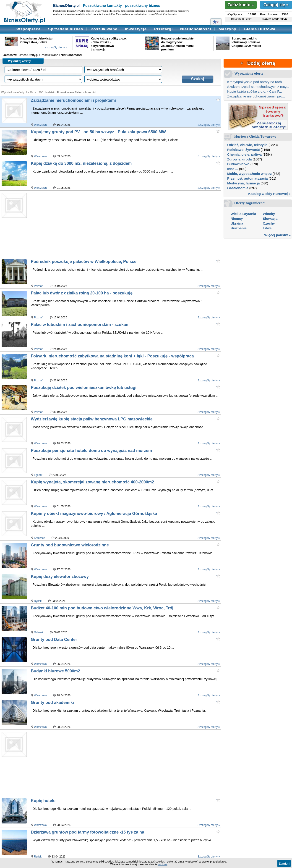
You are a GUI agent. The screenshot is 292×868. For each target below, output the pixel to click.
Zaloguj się (276, 5)
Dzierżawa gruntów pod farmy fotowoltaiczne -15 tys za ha (87, 832)
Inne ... (233, 169)
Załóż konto (241, 5)
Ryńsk (38, 601)
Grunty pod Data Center (54, 640)
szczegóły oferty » (56, 47)
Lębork (38, 475)
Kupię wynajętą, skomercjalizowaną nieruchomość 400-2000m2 (92, 482)
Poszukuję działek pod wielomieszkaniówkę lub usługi (84, 388)
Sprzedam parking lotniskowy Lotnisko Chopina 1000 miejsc (246, 42)
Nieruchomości (196, 29)
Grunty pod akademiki (52, 703)
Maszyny (227, 29)
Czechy (269, 223)
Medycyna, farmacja (244, 183)
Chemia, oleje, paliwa (244, 154)
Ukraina (237, 223)
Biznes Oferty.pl (28, 55)
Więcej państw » (277, 235)
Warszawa (40, 125)
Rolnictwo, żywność (244, 150)
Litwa (267, 228)
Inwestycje (136, 29)
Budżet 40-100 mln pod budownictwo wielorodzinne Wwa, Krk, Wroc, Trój (102, 608)
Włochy (269, 214)
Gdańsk (39, 632)
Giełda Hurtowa (259, 29)
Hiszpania (239, 228)
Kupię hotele (43, 801)
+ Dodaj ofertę (258, 63)
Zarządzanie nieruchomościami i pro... (256, 96)
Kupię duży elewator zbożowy (60, 577)
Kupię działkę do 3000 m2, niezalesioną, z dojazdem (81, 163)
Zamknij (284, 864)
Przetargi (164, 29)
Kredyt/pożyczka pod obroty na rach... (256, 82)
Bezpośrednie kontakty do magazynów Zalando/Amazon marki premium (177, 44)
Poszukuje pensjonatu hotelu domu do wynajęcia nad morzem (91, 451)
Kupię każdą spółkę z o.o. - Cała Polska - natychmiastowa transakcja (109, 44)
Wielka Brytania (243, 214)
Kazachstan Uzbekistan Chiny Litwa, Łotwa (37, 40)
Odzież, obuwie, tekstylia (247, 145)
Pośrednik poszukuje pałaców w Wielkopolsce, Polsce (84, 262)
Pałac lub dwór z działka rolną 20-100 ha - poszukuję (82, 293)
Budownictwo (238, 164)
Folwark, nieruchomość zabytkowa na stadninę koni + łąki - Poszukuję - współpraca (112, 356)
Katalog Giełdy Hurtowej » (269, 194)
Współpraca (29, 29)
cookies (163, 864)
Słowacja (270, 219)
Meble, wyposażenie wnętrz (249, 174)
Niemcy (237, 219)
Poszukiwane (104, 29)
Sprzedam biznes (66, 29)
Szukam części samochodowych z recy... (258, 87)
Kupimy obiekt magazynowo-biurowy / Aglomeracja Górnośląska (94, 514)
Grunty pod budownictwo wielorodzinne (70, 545)
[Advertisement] (116, 224)
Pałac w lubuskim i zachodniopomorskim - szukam (80, 325)
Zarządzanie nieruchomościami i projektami (73, 100)
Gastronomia (238, 188)
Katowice (40, 538)
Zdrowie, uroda (240, 159)
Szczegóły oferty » (209, 125)
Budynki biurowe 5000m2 (55, 671)
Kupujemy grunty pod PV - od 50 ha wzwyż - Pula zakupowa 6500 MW (98, 132)
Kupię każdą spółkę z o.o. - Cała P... (255, 91)
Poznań (39, 286)
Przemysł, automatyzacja (248, 178)
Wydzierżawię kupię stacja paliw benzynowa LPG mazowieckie (92, 419)
